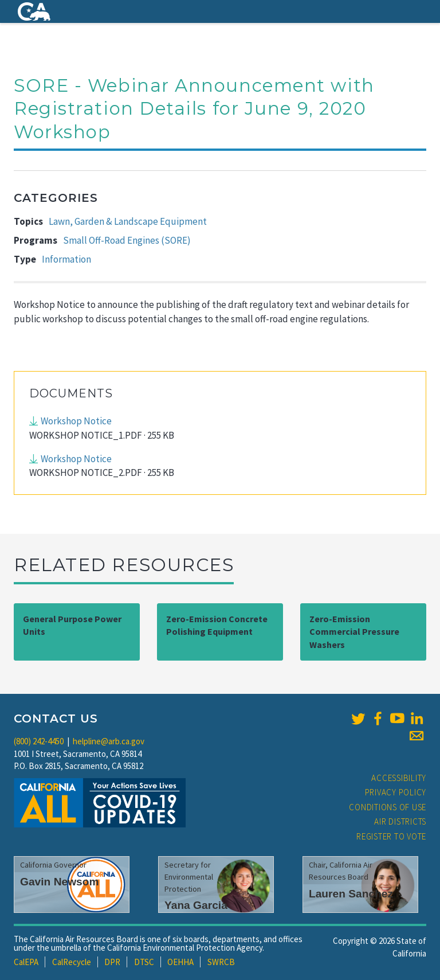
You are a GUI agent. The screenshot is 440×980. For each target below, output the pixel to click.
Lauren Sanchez (351, 894)
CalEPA (26, 962)
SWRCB (221, 962)
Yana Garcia (196, 905)
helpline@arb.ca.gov (109, 741)
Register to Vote (391, 836)
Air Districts (400, 821)
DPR (112, 962)
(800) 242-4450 (39, 741)
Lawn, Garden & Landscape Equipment (128, 221)
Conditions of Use (388, 807)
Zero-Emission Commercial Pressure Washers (354, 632)
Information (66, 259)
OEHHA (180, 962)
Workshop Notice (76, 421)
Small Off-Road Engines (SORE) (127, 240)
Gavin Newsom (60, 882)
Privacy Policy (396, 792)
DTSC (144, 962)
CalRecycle (72, 962)
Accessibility (399, 778)
